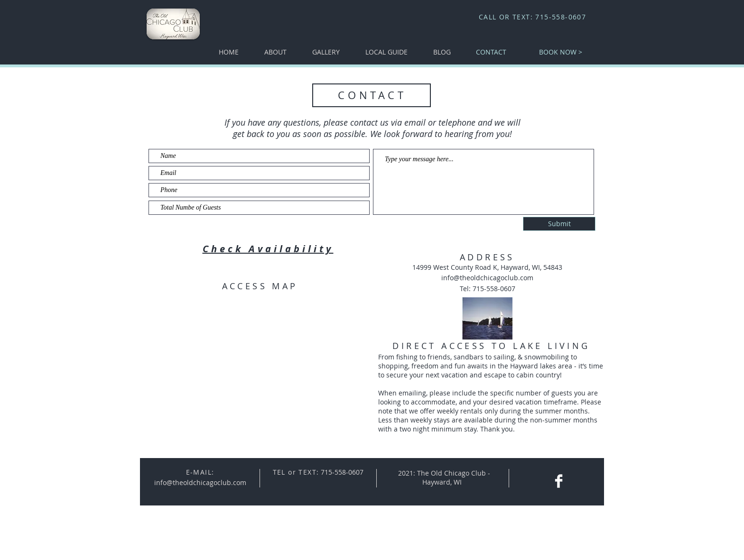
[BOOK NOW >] (561, 52)
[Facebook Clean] (559, 481)
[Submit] (559, 224)
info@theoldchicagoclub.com (487, 278)
